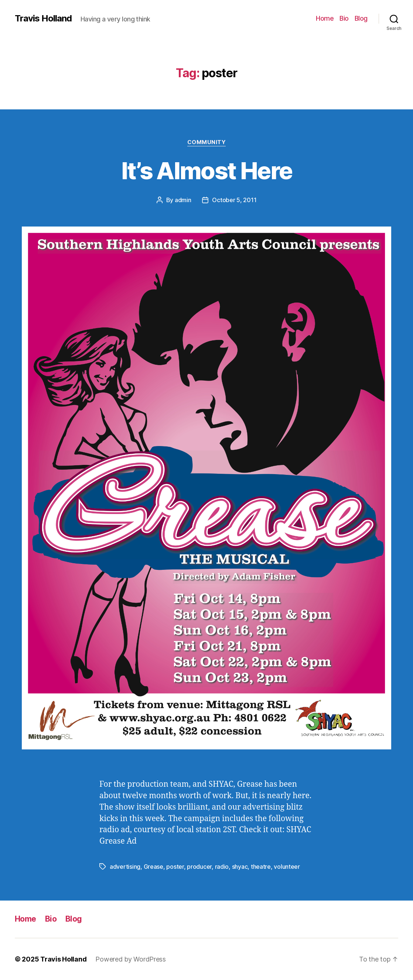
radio (222, 867)
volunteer (287, 867)
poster (175, 867)
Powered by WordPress (131, 959)
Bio (344, 18)
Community (207, 142)
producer (199, 867)
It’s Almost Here (206, 171)
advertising (125, 867)
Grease (153, 867)
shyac (240, 867)
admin (183, 200)
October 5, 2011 (234, 200)
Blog (361, 18)
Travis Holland (43, 18)
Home (325, 18)
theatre (261, 867)
